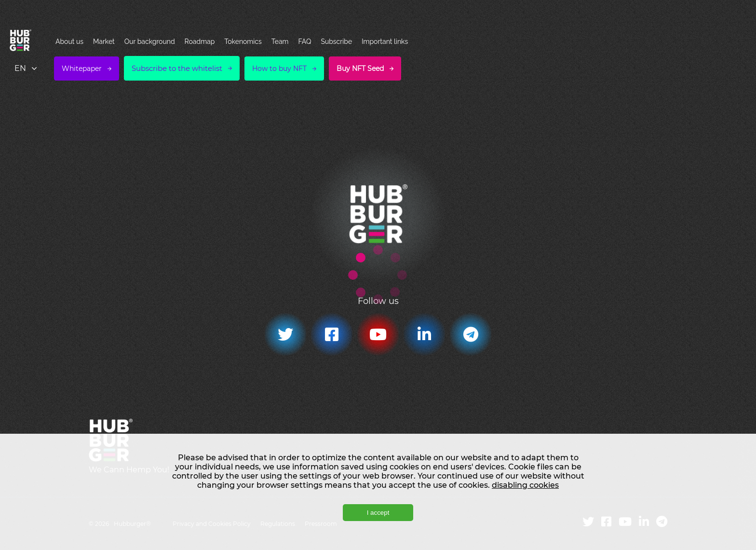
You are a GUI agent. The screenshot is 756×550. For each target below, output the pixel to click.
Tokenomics (243, 41)
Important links (385, 41)
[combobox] (27, 68)
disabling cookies (525, 485)
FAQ (304, 41)
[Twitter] (285, 334)
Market (104, 41)
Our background (150, 41)
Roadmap (200, 41)
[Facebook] (332, 334)
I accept (378, 513)
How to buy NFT (279, 69)
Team (280, 41)
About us (69, 41)
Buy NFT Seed (360, 69)
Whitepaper (82, 69)
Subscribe (336, 41)
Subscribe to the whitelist (177, 68)
